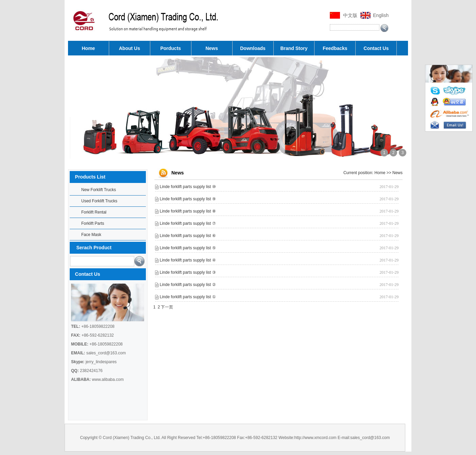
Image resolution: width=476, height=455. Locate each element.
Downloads (253, 48)
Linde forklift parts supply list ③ (188, 272)
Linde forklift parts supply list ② (188, 285)
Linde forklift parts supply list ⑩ (188, 187)
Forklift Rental (94, 212)
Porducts (171, 48)
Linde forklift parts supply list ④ (188, 260)
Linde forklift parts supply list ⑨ (188, 199)
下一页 (167, 307)
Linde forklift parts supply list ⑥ (188, 236)
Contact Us (376, 48)
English (381, 15)
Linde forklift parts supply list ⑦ (188, 223)
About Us (130, 48)
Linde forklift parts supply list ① (188, 297)
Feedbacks (335, 48)
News (212, 48)
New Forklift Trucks (99, 190)
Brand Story (294, 48)
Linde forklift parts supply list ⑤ (188, 248)
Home (89, 48)
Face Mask (91, 235)
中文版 (350, 15)
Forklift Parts (93, 223)
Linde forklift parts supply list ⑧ (188, 211)
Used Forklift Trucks (99, 201)
